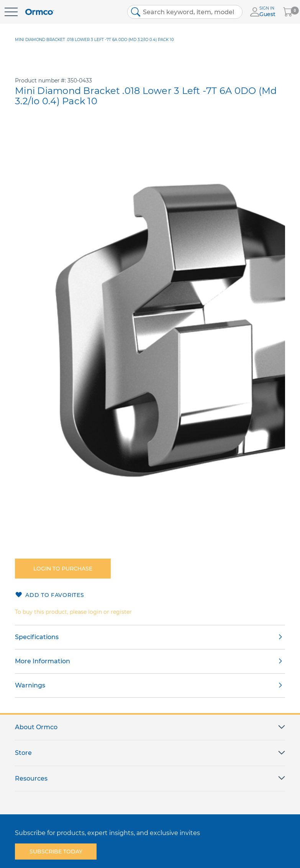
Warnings (30, 685)
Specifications (37, 637)
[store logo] (40, 12)
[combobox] (185, 12)
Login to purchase (63, 569)
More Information (43, 661)
